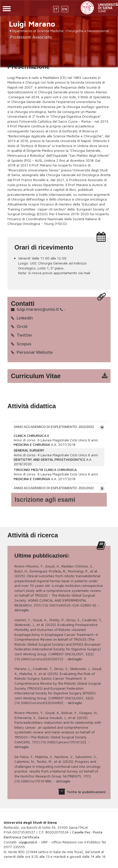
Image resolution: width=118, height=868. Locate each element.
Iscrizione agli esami (45, 500)
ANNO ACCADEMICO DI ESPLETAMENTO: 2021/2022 (54, 488)
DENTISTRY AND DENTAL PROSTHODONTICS (49, 459)
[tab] (59, 427)
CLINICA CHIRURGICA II (31, 435)
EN (65, 9)
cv (62, 376)
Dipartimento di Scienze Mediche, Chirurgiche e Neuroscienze (60, 31)
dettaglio (22, 610)
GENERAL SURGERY (29, 450)
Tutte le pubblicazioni (86, 792)
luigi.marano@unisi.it (38, 309)
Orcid (22, 326)
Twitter (25, 335)
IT (56, 9)
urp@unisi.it (28, 842)
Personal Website (35, 352)
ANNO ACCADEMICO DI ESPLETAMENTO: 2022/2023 (54, 427)
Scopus (24, 344)
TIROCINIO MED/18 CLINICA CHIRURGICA (45, 470)
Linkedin (25, 318)
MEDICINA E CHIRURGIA (32, 444)
